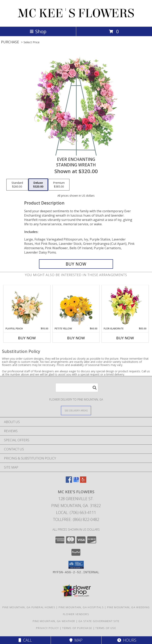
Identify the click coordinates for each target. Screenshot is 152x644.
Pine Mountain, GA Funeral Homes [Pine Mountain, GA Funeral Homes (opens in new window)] (29, 607)
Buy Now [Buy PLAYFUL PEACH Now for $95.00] (27, 338)
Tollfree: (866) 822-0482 (76, 519)
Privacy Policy (47, 628)
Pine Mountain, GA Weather (54, 621)
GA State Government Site (99, 621)
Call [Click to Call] (25, 640)
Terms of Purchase (77, 628)
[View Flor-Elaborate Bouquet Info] (125, 306)
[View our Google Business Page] (76, 481)
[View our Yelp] (83, 481)
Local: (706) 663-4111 (76, 512)
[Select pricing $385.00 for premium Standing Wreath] (59, 185)
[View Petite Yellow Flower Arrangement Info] (76, 306)
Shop (38, 31)
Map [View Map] (76, 640)
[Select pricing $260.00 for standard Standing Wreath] (17, 185)
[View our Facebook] (69, 481)
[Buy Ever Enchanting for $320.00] (76, 264)
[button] (76, 565)
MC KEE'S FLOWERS (76, 13)
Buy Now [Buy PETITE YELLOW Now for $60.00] (76, 338)
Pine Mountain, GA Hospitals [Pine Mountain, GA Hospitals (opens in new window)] (81, 607)
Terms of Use (106, 628)
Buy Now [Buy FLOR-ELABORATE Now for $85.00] (125, 338)
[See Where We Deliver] (76, 410)
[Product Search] (77, 388)
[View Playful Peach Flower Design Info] (27, 306)
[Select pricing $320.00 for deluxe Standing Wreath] (38, 185)
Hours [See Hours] (127, 640)
